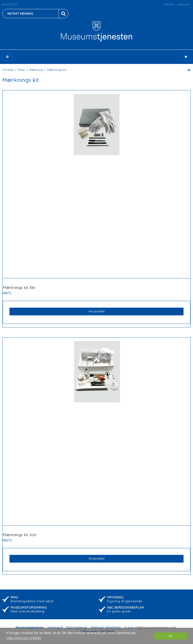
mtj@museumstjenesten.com (155, 627)
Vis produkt (96, 311)
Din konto (9, 4)
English (183, 4)
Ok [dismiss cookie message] (171, 636)
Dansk (169, 4)
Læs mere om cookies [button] (24, 638)
